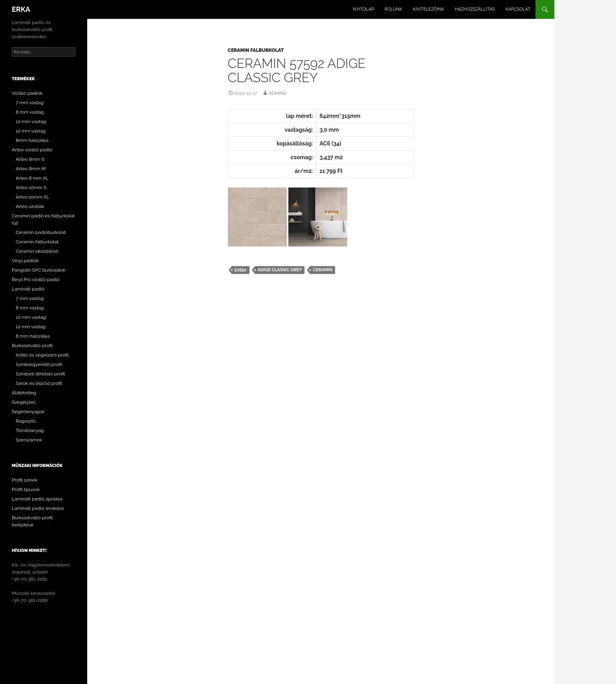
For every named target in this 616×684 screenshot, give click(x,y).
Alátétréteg (24, 393)
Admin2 (277, 93)
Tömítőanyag (30, 430)
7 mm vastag (30, 103)
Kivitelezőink (429, 9)
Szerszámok (29, 440)
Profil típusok (26, 489)
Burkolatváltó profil (32, 346)
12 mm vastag (31, 131)
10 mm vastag (31, 121)
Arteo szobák (30, 206)
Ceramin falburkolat (256, 50)
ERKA (21, 9)
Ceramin (323, 270)
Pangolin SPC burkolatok (39, 270)
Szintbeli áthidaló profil (40, 374)
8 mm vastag (30, 112)
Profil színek (25, 480)
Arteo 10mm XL (33, 197)
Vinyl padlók (25, 261)
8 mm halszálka (33, 336)
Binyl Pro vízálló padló (36, 279)
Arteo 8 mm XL (32, 178)
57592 (241, 270)
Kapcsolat (518, 9)
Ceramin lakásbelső (37, 251)
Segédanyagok (28, 412)
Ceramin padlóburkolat (41, 232)
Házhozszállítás (475, 9)
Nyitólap (363, 9)
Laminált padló (28, 289)
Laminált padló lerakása (38, 508)
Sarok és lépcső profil (39, 383)
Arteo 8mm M (31, 169)
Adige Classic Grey (280, 270)
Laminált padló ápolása (37, 499)
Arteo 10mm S (31, 188)
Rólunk (393, 9)
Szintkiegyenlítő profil (39, 364)
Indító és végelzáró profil (42, 355)
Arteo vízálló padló (32, 150)
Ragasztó (26, 421)
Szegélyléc (24, 402)
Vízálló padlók (27, 93)
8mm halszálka (32, 140)
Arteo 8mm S (30, 159)
